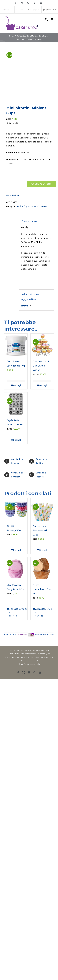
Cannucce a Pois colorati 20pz (40, 530)
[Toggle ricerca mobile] (46, 19)
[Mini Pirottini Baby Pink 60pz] (16, 569)
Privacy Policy (23, 664)
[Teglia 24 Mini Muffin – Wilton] (16, 404)
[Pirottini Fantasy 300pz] (16, 510)
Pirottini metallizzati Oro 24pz (42, 589)
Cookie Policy (35, 664)
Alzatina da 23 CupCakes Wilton (41, 366)
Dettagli (17, 385)
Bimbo (20, 206)
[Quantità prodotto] (15, 184)
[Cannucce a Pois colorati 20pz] (42, 510)
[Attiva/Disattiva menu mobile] (52, 19)
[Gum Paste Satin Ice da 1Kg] (16, 345)
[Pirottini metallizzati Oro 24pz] (42, 569)
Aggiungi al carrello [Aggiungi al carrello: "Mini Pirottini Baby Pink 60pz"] (12, 612)
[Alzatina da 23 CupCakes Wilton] (42, 345)
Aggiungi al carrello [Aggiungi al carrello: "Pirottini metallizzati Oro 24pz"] (39, 612)
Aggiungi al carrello (41, 184)
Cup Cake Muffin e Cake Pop (37, 206)
